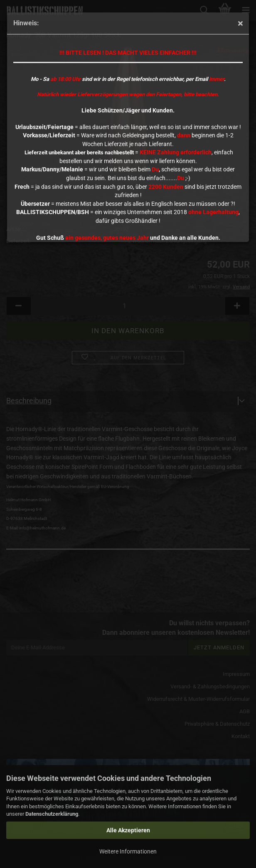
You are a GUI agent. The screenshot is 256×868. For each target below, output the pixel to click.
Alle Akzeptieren (128, 830)
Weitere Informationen (128, 851)
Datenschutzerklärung (52, 814)
